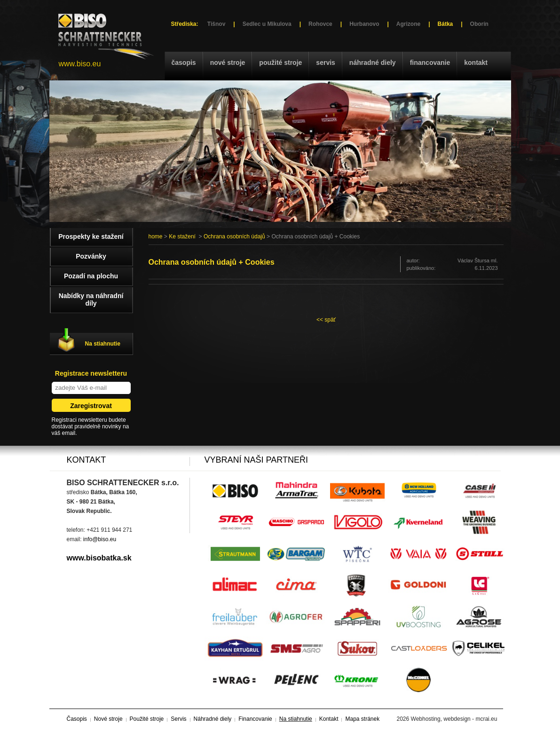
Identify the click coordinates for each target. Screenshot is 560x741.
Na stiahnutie (103, 344)
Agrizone (408, 24)
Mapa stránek (362, 719)
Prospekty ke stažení (91, 236)
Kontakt (476, 63)
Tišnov (216, 24)
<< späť (326, 320)
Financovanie (430, 63)
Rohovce (320, 24)
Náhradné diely (373, 63)
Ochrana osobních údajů (234, 236)
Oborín (479, 24)
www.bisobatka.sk (99, 558)
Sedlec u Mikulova (267, 24)
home (156, 236)
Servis (325, 63)
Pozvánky (91, 256)
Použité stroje (280, 63)
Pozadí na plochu (91, 276)
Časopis (184, 63)
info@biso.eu (100, 539)
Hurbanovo (364, 24)
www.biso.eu (80, 64)
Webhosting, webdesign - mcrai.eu (454, 719)
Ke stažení (182, 236)
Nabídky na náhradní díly (91, 300)
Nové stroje (228, 63)
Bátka (446, 24)
